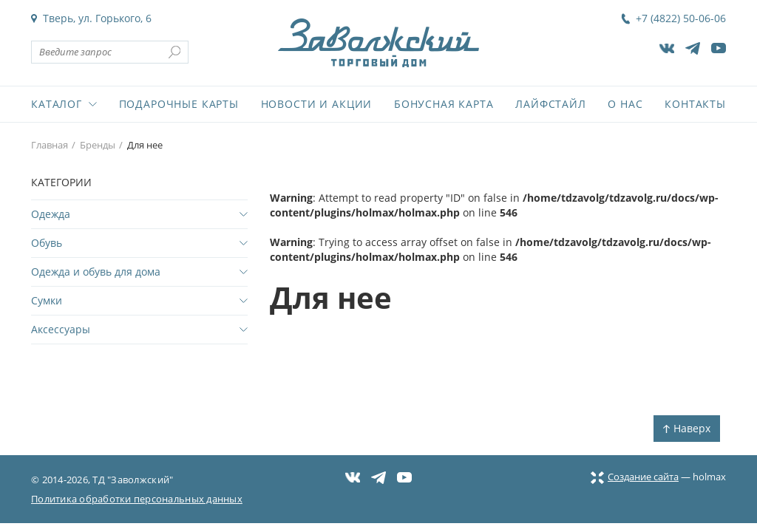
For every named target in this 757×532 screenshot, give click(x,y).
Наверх (687, 428)
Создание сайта (635, 477)
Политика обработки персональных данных (137, 499)
